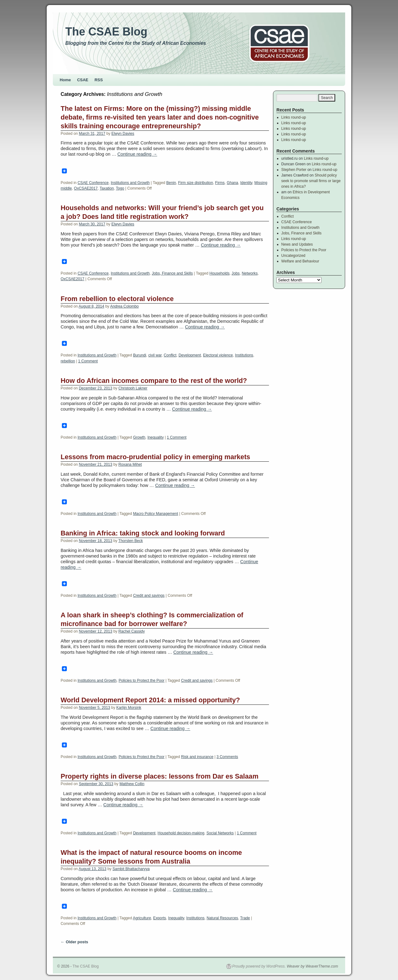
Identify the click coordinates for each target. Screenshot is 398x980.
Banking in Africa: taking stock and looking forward (143, 533)
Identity (246, 183)
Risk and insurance (197, 757)
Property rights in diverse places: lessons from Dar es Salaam (160, 776)
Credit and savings (149, 596)
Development (190, 355)
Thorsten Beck (131, 541)
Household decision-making (181, 833)
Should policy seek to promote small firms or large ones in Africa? (311, 181)
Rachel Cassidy (132, 631)
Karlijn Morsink (129, 708)
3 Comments (227, 757)
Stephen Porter (294, 170)
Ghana (232, 183)
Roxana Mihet (130, 464)
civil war (155, 355)
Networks (250, 273)
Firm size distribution (196, 183)
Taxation (107, 188)
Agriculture (142, 918)
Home (65, 80)
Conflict (170, 355)
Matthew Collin (132, 784)
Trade (245, 918)
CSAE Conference (93, 183)
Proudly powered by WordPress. (259, 966)
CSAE (83, 80)
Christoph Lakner (133, 388)
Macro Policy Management (156, 514)
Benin (171, 183)
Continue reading (137, 154)
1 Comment (88, 361)
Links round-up (294, 117)
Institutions (244, 355)
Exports (160, 918)
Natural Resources (222, 918)
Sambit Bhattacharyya (131, 869)
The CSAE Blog (106, 32)
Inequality (155, 437)
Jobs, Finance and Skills (172, 273)
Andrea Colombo (124, 306)
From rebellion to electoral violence (117, 299)
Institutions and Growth (130, 183)
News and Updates (297, 244)
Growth (139, 437)
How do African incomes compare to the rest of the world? (154, 381)
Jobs (236, 273)
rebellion (68, 361)
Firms (220, 183)
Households (219, 273)
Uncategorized (293, 256)
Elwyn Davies (123, 134)
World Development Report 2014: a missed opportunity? (150, 700)
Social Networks (220, 833)
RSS (99, 80)
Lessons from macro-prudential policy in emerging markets (155, 457)
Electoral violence (218, 355)
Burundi (140, 355)
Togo (120, 188)
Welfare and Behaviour (300, 261)
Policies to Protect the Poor (141, 681)
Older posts (74, 942)
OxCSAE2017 (86, 188)
